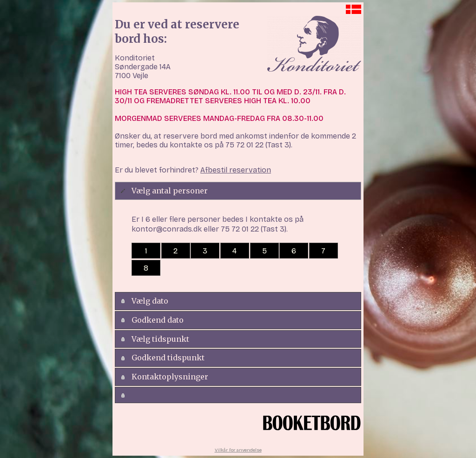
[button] (146, 251)
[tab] (238, 191)
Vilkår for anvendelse (238, 450)
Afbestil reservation (236, 170)
